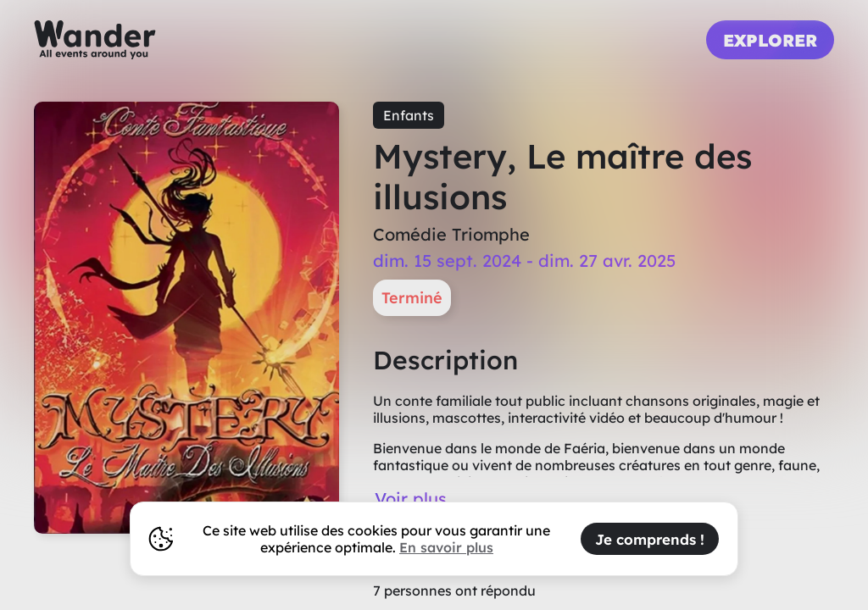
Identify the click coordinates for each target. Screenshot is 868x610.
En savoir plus (446, 547)
